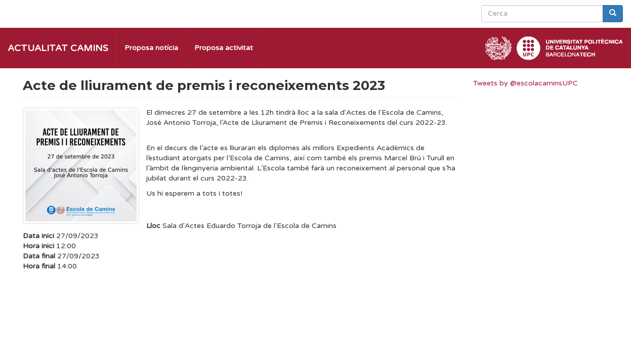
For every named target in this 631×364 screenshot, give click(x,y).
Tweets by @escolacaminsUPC (525, 83)
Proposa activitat (224, 48)
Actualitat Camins (58, 48)
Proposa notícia (151, 48)
